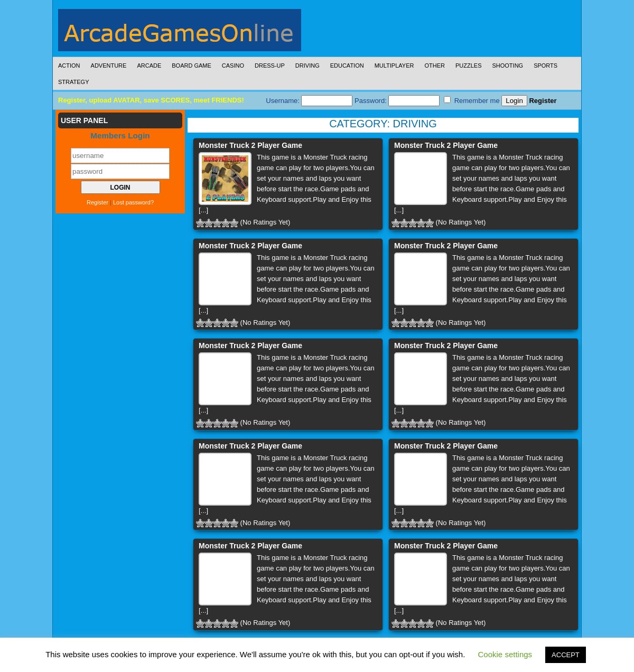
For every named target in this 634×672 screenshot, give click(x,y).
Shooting (507, 66)
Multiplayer (394, 66)
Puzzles (469, 66)
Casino (233, 66)
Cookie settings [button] (505, 654)
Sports (546, 66)
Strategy (73, 82)
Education (347, 66)
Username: (309, 101)
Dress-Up (270, 66)
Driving (307, 66)
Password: (397, 101)
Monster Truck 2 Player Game (250, 145)
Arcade (149, 66)
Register (543, 101)
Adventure (109, 66)
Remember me (472, 100)
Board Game (192, 66)
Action (69, 66)
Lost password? (133, 202)
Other (435, 66)
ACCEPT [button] (566, 655)
